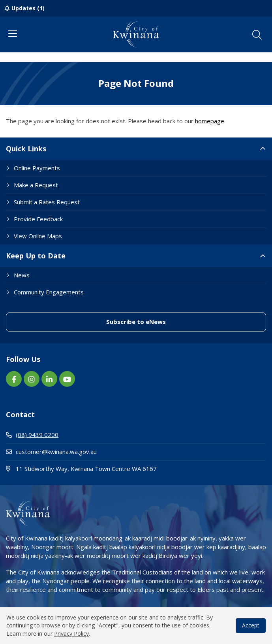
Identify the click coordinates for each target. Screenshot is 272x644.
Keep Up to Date (36, 256)
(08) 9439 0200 (32, 435)
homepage (210, 121)
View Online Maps (38, 236)
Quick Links (26, 149)
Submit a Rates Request (47, 202)
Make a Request (36, 185)
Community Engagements (49, 292)
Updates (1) (28, 8)
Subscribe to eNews (136, 322)
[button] (257, 35)
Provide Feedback (38, 219)
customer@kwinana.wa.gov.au (51, 452)
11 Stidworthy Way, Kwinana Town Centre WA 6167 (112, 468)
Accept (251, 625)
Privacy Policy (71, 634)
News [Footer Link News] (22, 275)
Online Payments (37, 168)
